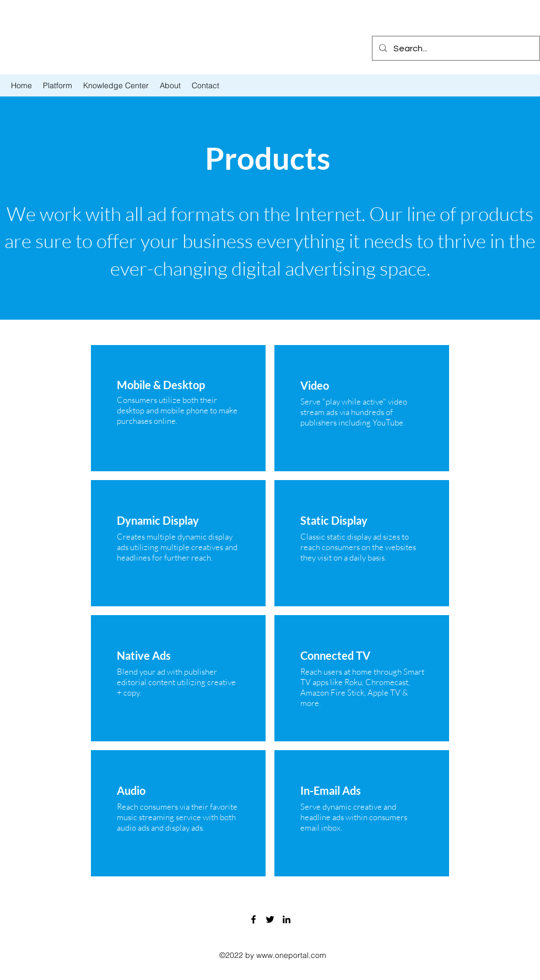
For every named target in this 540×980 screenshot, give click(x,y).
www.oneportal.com (291, 955)
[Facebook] (253, 919)
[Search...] (455, 49)
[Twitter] (270, 919)
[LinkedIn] (287, 919)
